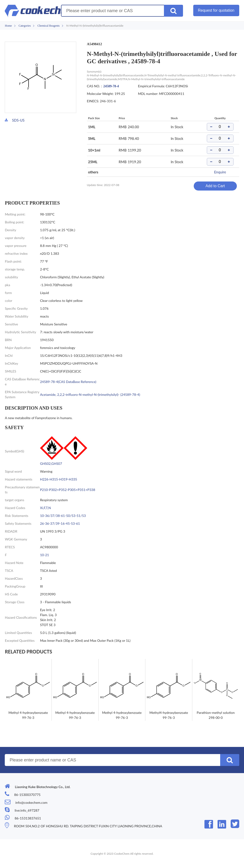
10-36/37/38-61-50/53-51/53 (63, 516)
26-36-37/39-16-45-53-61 (60, 523)
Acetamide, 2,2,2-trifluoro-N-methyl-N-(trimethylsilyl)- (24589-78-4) (90, 395)
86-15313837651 (28, 818)
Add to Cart (215, 186)
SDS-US (18, 120)
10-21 (45, 555)
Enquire (220, 172)
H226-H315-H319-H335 (59, 479)
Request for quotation (216, 10)
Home (8, 26)
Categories (25, 26)
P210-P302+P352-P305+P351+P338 (68, 490)
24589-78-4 (111, 86)
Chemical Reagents (48, 26)
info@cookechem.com (31, 802)
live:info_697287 (27, 810)
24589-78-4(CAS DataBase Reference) (68, 382)
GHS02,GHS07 (51, 463)
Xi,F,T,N (46, 508)
